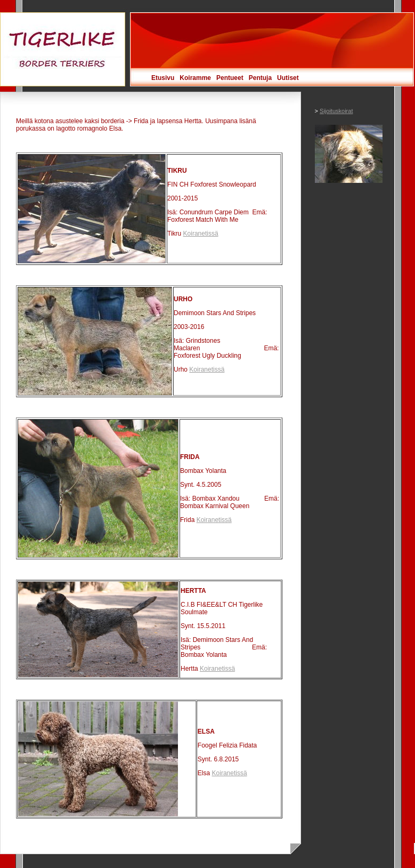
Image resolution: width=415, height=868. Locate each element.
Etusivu (163, 78)
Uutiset (288, 78)
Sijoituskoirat (336, 111)
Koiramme (195, 78)
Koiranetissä (201, 234)
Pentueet (230, 78)
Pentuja (260, 78)
